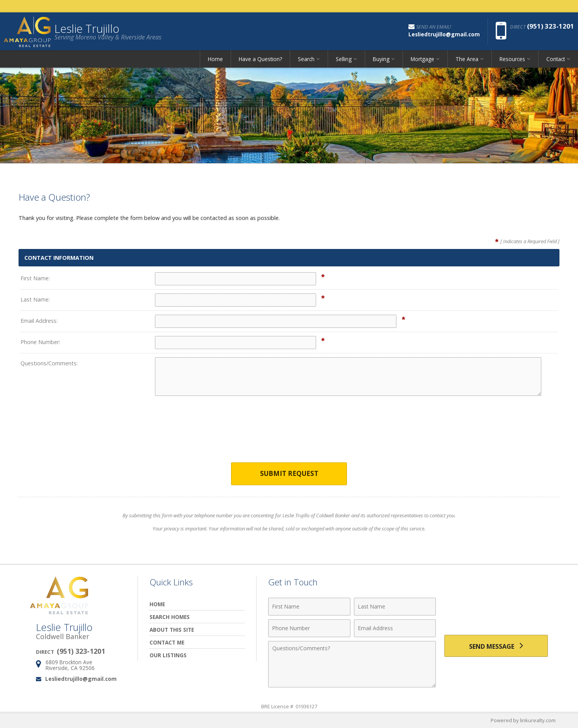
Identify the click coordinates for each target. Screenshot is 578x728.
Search (306, 60)
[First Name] (309, 607)
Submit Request (289, 474)
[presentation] (289, 434)
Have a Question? (260, 60)
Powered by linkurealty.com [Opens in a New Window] (523, 720)
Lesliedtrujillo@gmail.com (81, 679)
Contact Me (167, 642)
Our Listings (168, 655)
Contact (556, 60)
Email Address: (39, 321)
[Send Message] (496, 646)
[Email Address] (395, 628)
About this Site (172, 630)
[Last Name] (395, 607)
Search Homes (170, 617)
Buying (381, 60)
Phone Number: (40, 342)
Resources (512, 60)
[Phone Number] (309, 628)
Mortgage (422, 60)
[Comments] (352, 664)
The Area (467, 60)
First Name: (35, 278)
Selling (344, 60)
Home (215, 60)
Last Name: (35, 299)
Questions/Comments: (49, 363)
